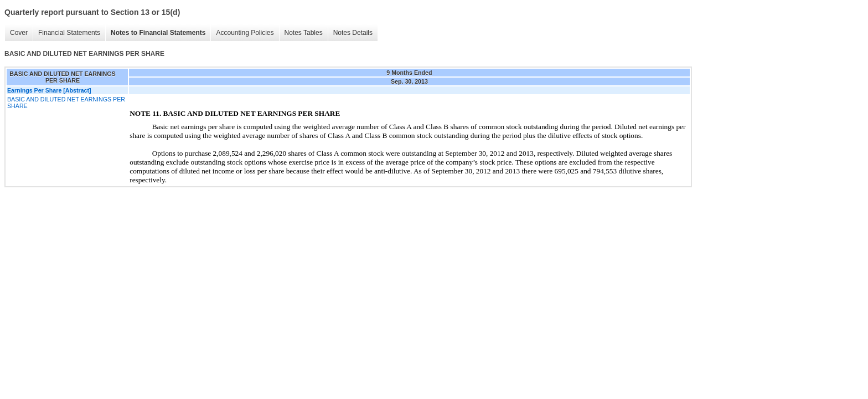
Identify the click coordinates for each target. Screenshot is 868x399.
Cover (19, 33)
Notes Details (353, 33)
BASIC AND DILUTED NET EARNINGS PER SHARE (66, 103)
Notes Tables (304, 33)
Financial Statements (69, 33)
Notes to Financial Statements (158, 33)
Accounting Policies (245, 33)
